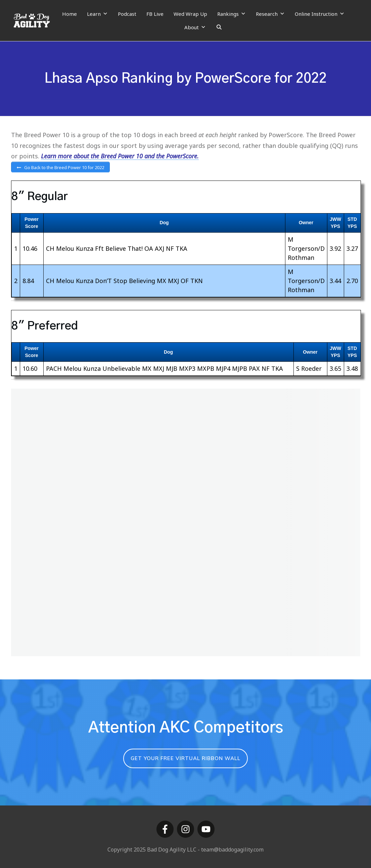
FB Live (155, 14)
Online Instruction (320, 14)
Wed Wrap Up (190, 14)
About (195, 27)
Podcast (127, 14)
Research (270, 14)
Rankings (231, 14)
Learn (97, 14)
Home (69, 14)
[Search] (219, 27)
